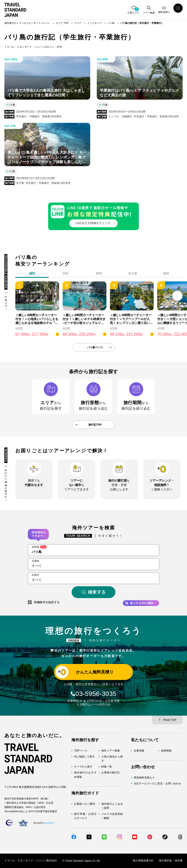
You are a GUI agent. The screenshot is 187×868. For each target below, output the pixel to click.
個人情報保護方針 (143, 861)
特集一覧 (107, 767)
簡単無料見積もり (144, 778)
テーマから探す (83, 767)
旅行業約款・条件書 (171, 861)
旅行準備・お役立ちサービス (85, 816)
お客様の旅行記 (111, 773)
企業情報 (139, 751)
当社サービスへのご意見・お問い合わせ (157, 783)
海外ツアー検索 (111, 751)
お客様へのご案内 (85, 804)
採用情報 (166, 751)
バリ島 (12, 105)
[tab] (66, 274)
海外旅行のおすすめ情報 (85, 775)
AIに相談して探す (84, 757)
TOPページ (81, 751)
